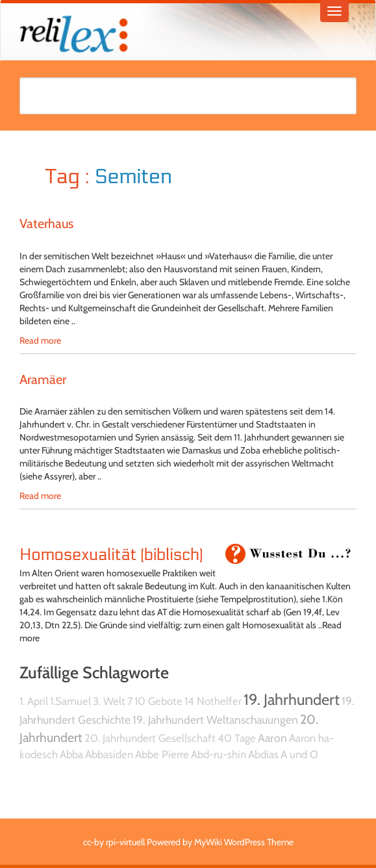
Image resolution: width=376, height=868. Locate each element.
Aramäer (43, 379)
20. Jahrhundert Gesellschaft (150, 738)
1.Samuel (70, 701)
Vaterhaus (46, 223)
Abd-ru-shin (219, 754)
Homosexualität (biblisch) (111, 555)
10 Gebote (158, 701)
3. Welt (109, 701)
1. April (34, 701)
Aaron (272, 738)
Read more (40, 340)
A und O (299, 754)
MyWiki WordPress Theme (244, 842)
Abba (71, 754)
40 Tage (237, 738)
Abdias (263, 754)
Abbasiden (109, 754)
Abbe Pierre (162, 754)
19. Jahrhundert (292, 699)
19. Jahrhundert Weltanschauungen (215, 720)
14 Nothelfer (213, 701)
